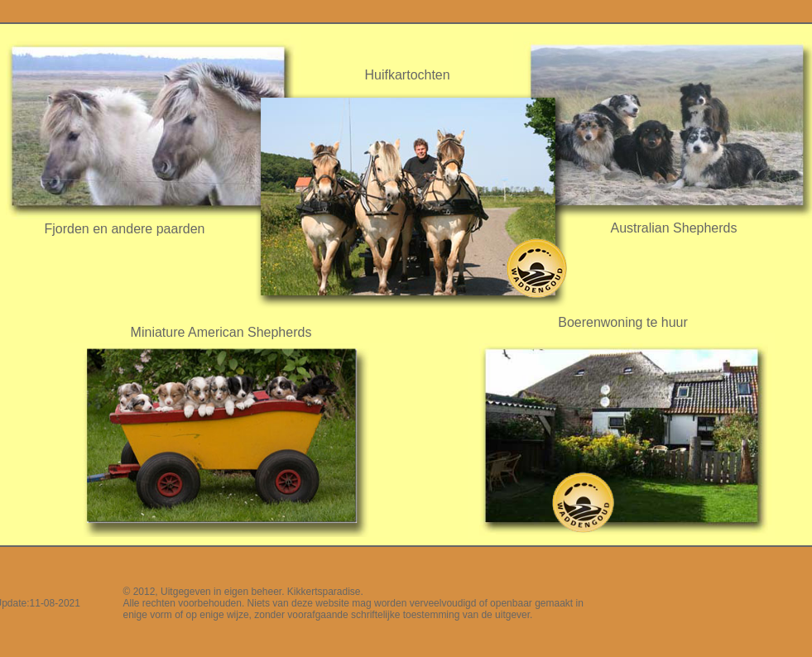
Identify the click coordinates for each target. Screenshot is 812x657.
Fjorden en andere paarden (125, 229)
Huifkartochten (408, 75)
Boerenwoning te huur (623, 322)
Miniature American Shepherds (221, 332)
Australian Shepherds (674, 228)
